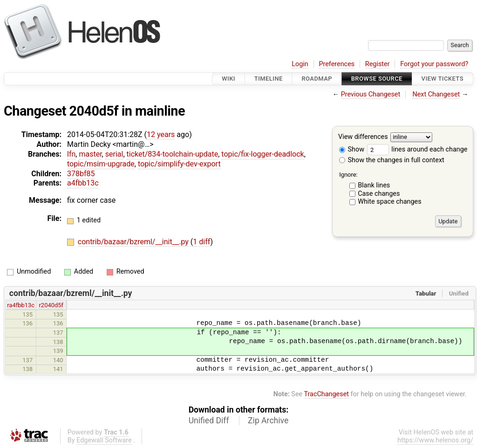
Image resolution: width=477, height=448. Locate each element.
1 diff (201, 242)
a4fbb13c (83, 183)
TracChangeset (326, 394)
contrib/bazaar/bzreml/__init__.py (134, 242)
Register (378, 64)
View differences (363, 137)
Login (300, 64)
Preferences (337, 64)
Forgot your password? (434, 64)
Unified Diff (209, 420)
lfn (71, 154)
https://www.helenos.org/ (435, 440)
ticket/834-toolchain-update (173, 154)
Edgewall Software (104, 440)
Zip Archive (268, 420)
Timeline (269, 79)
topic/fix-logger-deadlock (262, 154)
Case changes (379, 194)
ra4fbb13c (21, 305)
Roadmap (317, 79)
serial (114, 154)
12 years (161, 134)
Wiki (228, 79)
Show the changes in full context (392, 160)
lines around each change (417, 149)
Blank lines (374, 185)
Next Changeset (436, 94)
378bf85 (81, 174)
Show (352, 149)
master (90, 154)
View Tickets (443, 79)
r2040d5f (51, 305)
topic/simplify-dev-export (179, 164)
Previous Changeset (371, 94)
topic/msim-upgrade (101, 164)
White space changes (390, 202)
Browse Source (377, 79)
